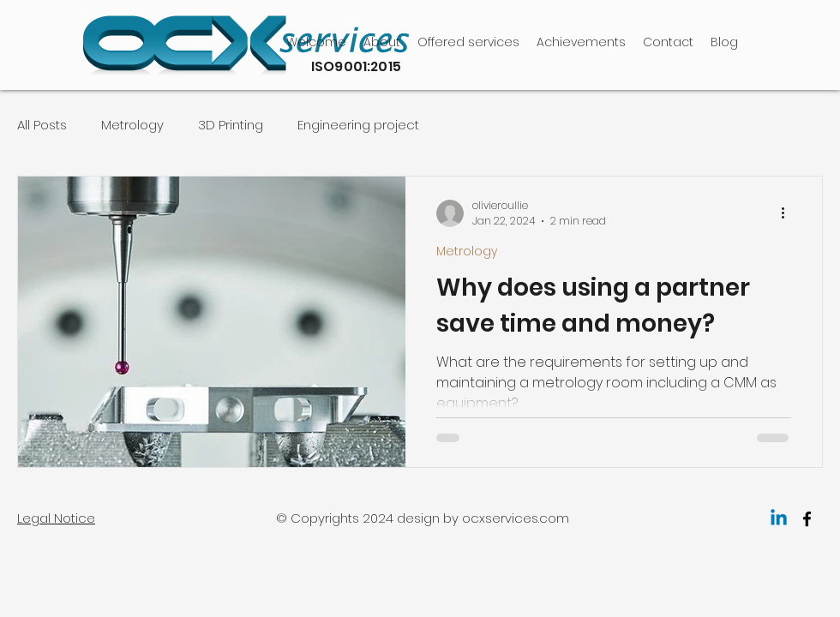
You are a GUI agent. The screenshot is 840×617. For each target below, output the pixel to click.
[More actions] (789, 213)
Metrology (132, 125)
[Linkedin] (779, 519)
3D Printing (231, 125)
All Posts (42, 125)
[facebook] (807, 519)
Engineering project (358, 125)
